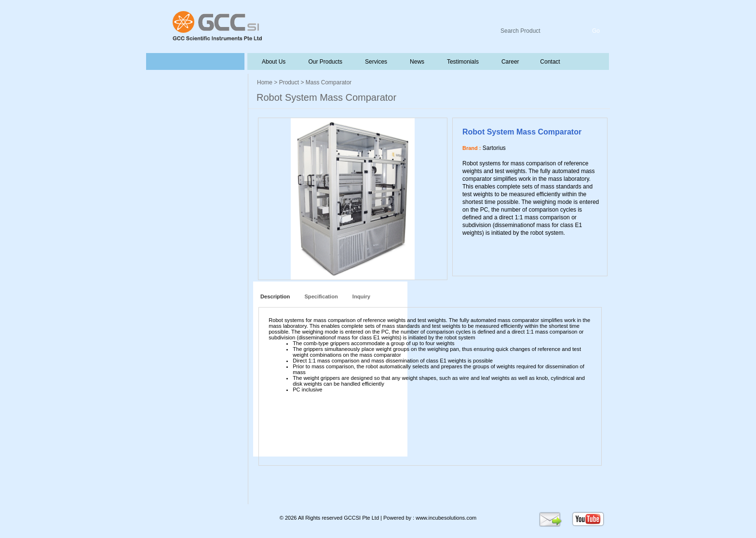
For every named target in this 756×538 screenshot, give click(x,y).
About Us (274, 62)
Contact (549, 62)
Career (509, 62)
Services (375, 62)
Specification (321, 296)
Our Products (325, 62)
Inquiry (361, 296)
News (416, 62)
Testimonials (462, 62)
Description (274, 296)
